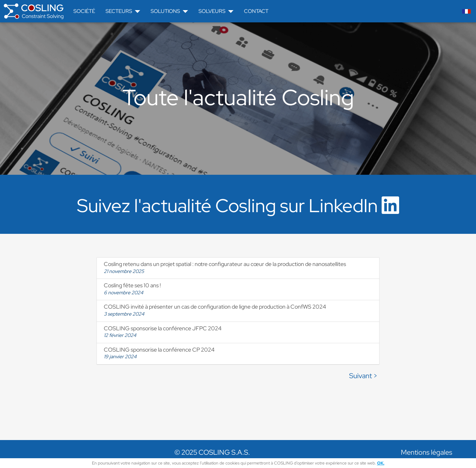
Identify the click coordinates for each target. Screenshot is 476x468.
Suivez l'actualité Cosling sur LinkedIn (238, 206)
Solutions (169, 11)
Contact (256, 11)
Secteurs (123, 11)
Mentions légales (427, 452)
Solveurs (216, 11)
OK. (381, 463)
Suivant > (363, 376)
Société (84, 11)
